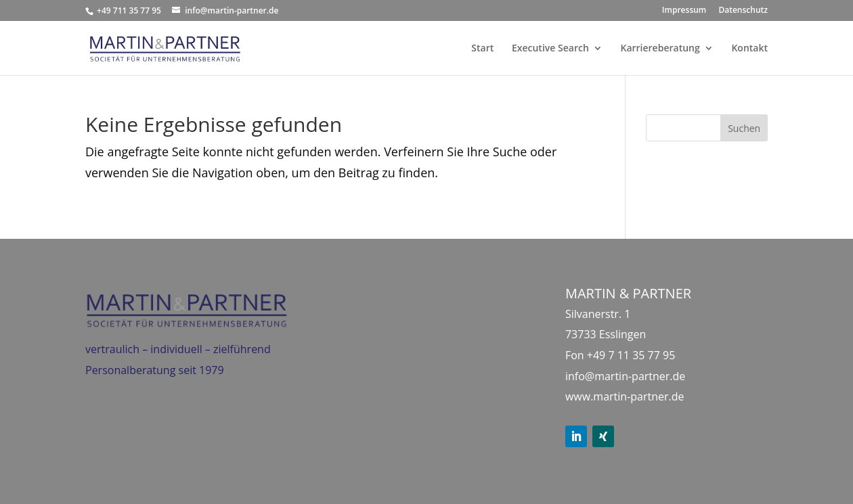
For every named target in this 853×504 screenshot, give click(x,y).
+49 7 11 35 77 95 (631, 355)
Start (482, 49)
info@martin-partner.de (625, 376)
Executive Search (550, 49)
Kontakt (749, 49)
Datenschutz (743, 11)
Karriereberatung (660, 49)
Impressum (684, 11)
